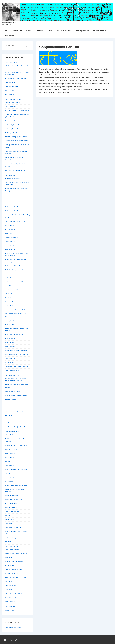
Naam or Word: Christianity (13, 527)
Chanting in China (82, 31)
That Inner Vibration (11, 503)
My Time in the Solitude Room (14, 266)
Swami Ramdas (9, 362)
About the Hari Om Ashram (13, 391)
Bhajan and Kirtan (10, 302)
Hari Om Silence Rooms (12, 87)
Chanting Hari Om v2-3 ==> (13, 432)
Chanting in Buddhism (11, 586)
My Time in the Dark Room (13, 121)
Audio (30, 30)
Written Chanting (10, 249)
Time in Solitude (9, 481)
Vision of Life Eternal (11, 449)
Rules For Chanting (10, 294)
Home (6, 31)
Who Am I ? (8, 582)
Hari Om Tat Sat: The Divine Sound (15, 407)
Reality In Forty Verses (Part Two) (15, 282)
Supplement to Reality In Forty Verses (16, 350)
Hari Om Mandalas (63, 31)
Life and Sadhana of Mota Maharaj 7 (16, 554)
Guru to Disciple (9, 519)
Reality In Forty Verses (11, 237)
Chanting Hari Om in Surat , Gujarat (15, 221)
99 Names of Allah (10, 598)
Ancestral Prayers (100, 31)
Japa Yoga (8, 542)
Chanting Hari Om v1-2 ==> (13, 99)
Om (51, 31)
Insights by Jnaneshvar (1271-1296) (15, 578)
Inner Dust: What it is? (11, 290)
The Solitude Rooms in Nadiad (14, 335)
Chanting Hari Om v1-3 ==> (13, 175)
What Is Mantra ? (10, 346)
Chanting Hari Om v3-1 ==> (13, 546)
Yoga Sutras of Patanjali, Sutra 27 (15, 427)
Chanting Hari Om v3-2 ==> (13, 606)
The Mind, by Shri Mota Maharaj (14, 133)
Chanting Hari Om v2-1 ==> (13, 321)
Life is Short (8, 558)
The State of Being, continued (14, 270)
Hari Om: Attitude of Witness (13, 570)
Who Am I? (8, 461)
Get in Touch (9, 36)
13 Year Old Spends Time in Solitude (16, 485)
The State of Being (10, 229)
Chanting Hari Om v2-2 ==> (13, 375)
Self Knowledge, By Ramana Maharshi (16, 141)
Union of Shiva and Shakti (12, 511)
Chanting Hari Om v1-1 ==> (13, 63)
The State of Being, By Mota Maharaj (16, 137)
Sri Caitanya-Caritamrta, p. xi (13, 423)
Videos (42, 30)
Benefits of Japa (9, 342)
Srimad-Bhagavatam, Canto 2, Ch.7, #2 (17, 354)
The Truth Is (8, 415)
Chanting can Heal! (10, 106)
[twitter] (11, 640)
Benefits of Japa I (10, 225)
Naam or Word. (9, 465)
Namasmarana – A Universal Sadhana (16, 199)
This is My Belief (10, 95)
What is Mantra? (10, 278)
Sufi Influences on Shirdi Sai (13, 499)
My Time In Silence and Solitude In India (17, 110)
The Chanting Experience (12, 178)
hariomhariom (9, 22)
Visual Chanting (9, 90)
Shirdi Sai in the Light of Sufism (14, 562)
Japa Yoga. (8, 473)
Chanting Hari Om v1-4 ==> (13, 246)
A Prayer (7, 403)
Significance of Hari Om (12, 574)
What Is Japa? (9, 233)
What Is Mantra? (10, 602)
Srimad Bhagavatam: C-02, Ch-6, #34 (16, 469)
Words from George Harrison (13, 538)
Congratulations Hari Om (12, 103)
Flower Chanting (10, 324)
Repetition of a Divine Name (13, 593)
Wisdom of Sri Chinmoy (12, 495)
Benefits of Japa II (10, 274)
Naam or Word (9, 419)
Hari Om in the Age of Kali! (13, 627)
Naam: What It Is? (10, 241)
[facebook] (5, 640)
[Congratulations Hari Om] (58, 65)
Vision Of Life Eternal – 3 (12, 507)
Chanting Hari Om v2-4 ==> (13, 478)
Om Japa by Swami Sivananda (14, 129)
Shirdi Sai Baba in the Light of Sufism (16, 395)
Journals (18, 30)
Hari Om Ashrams (10, 83)
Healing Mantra (9, 306)
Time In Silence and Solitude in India (16, 203)
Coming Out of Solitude (12, 550)
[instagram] (16, 640)
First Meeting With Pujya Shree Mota (16, 79)
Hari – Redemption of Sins (13, 370)
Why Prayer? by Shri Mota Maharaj (15, 170)
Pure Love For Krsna (11, 195)
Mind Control (8, 298)
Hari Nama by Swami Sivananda (14, 125)
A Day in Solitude (10, 435)
